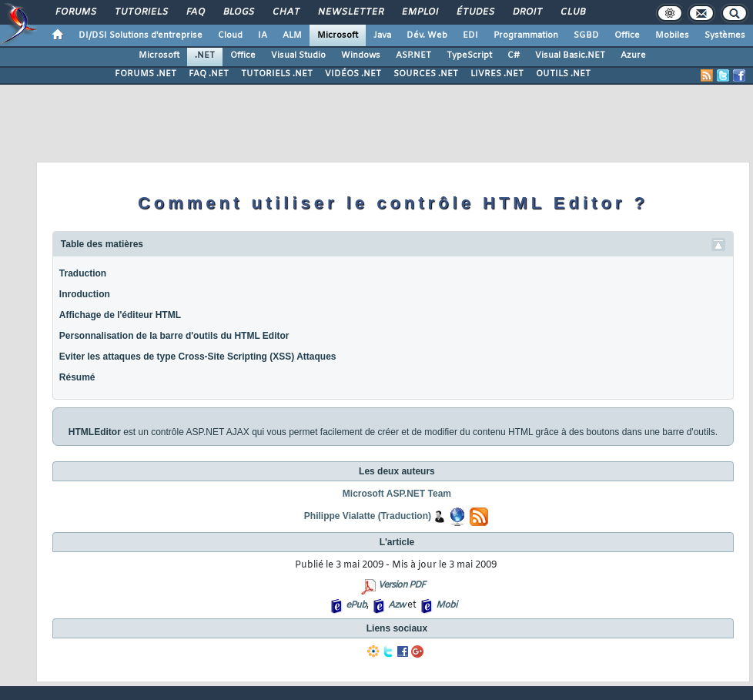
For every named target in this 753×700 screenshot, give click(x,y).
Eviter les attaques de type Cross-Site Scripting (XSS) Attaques (198, 357)
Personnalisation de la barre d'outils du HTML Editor (174, 336)
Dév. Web (427, 35)
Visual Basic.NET (570, 55)
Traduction (83, 273)
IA (263, 35)
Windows (361, 55)
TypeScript (469, 55)
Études (475, 12)
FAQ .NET (209, 74)
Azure (633, 55)
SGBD (586, 35)
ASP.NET (413, 55)
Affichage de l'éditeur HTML (120, 315)
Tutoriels (141, 12)
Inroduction (85, 294)
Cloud (230, 35)
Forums (75, 12)
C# (514, 55)
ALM (292, 35)
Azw (397, 605)
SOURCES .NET (426, 74)
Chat (285, 12)
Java (382, 35)
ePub (356, 605)
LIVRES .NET (497, 74)
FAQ (195, 12)
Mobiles (672, 35)
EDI (470, 35)
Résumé (77, 377)
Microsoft (338, 35)
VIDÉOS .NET (353, 74)
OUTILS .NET (563, 74)
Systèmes (725, 35)
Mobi (446, 605)
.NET (205, 55)
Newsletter (350, 12)
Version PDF (402, 585)
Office (627, 35)
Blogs (238, 12)
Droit (527, 12)
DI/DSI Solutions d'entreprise (141, 35)
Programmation (526, 35)
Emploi (419, 12)
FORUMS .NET (146, 74)
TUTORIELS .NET (277, 74)
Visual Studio (298, 55)
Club (572, 12)
